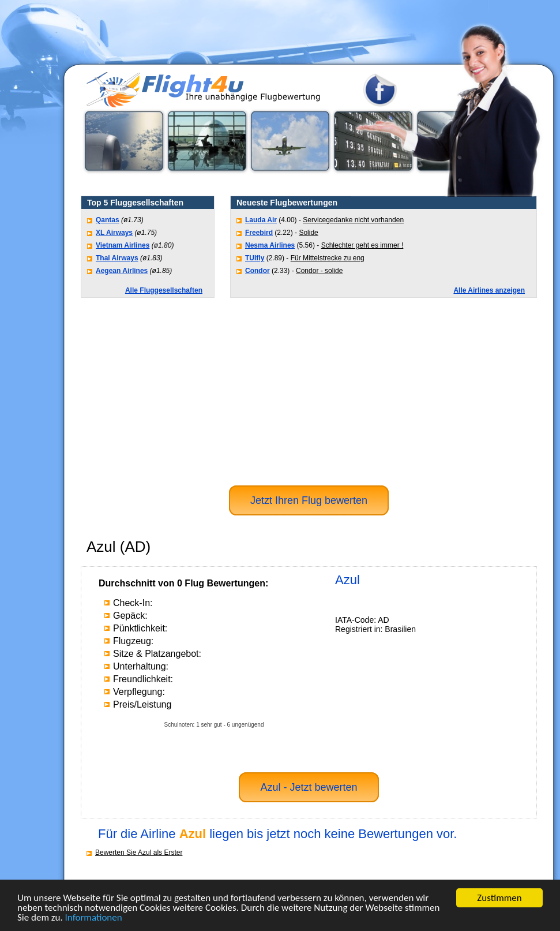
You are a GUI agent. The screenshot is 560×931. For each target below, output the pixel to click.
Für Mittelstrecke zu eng (328, 258)
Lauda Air (261, 220)
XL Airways (114, 233)
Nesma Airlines (270, 245)
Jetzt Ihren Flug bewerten (309, 500)
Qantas (108, 220)
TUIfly (255, 258)
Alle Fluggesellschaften (164, 290)
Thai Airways (117, 258)
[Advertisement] (309, 390)
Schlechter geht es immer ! (362, 245)
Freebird (259, 233)
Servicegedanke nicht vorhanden (353, 220)
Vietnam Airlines (123, 245)
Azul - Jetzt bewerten (309, 787)
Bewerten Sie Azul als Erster (139, 853)
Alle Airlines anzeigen (489, 290)
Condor (258, 271)
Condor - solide (319, 271)
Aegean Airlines (122, 271)
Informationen (94, 918)
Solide (308, 233)
